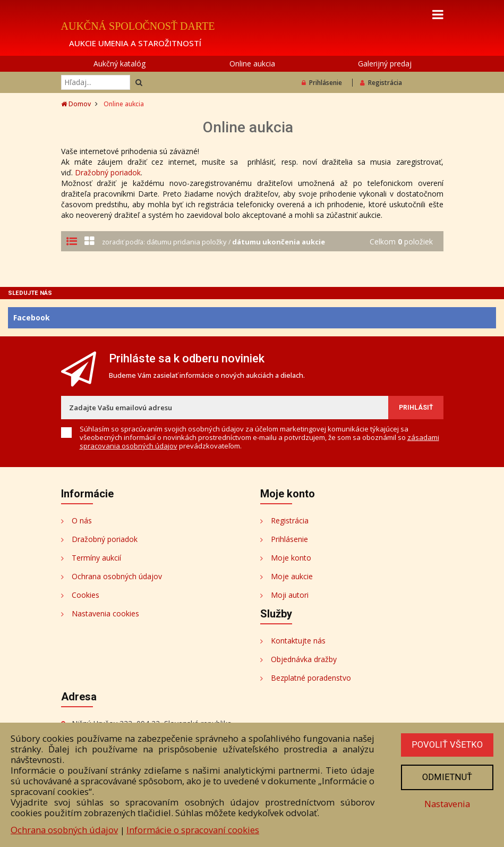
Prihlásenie (322, 83)
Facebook (32, 317)
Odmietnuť (447, 777)
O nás (82, 520)
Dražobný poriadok (108, 172)
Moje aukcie (292, 576)
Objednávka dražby (304, 659)
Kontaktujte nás (298, 641)
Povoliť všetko (447, 745)
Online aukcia (252, 63)
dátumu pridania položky (187, 242)
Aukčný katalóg (119, 63)
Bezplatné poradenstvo (311, 678)
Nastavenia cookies (105, 613)
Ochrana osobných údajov (117, 576)
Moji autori (290, 595)
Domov (76, 104)
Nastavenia (447, 804)
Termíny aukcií (96, 558)
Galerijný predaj (385, 63)
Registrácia (381, 83)
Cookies (86, 595)
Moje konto (291, 558)
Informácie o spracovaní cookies (193, 830)
